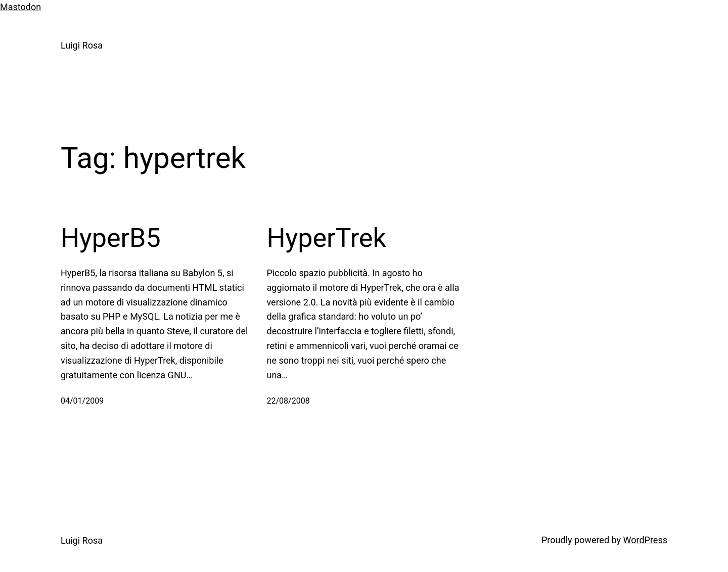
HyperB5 (111, 238)
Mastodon (20, 7)
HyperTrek (327, 238)
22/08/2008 (288, 401)
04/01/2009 (82, 401)
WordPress (645, 540)
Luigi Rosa (82, 45)
